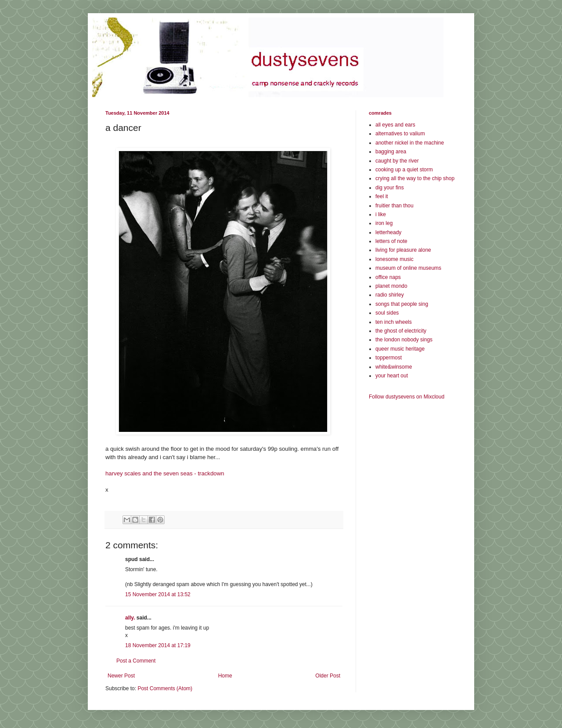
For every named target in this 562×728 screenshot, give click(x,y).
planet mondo (391, 286)
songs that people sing (402, 304)
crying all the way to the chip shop (415, 178)
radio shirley (390, 295)
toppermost (389, 358)
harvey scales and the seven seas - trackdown (165, 473)
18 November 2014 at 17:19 (158, 645)
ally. (130, 618)
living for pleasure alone (403, 250)
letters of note (391, 241)
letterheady (388, 232)
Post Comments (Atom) (165, 688)
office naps (388, 277)
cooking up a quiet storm (404, 170)
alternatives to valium (400, 134)
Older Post (328, 676)
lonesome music (394, 259)
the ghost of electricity (401, 331)
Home (225, 676)
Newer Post (121, 676)
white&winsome (394, 367)
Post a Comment (136, 661)
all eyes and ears (395, 125)
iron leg (384, 223)
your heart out (392, 376)
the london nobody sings (404, 340)
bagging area (391, 152)
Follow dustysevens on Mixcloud (407, 397)
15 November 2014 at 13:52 (158, 594)
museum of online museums (408, 268)
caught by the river (397, 161)
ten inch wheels (394, 322)
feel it (382, 196)
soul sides (387, 313)
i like (381, 214)
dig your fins (390, 188)
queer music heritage (400, 349)
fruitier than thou (394, 206)
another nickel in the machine (410, 143)
